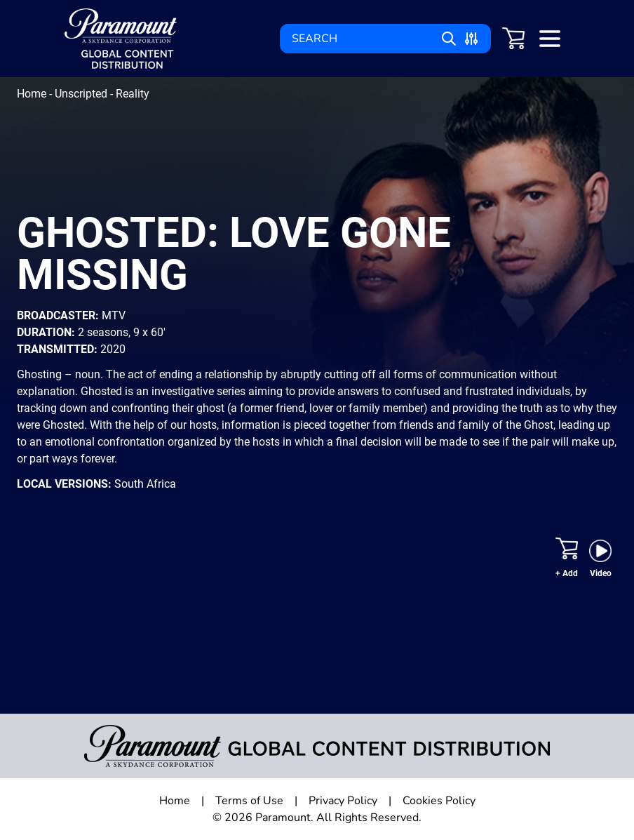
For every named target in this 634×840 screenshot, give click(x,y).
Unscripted (82, 94)
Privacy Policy (343, 801)
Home (33, 94)
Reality (133, 94)
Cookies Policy (439, 801)
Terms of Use (249, 801)
